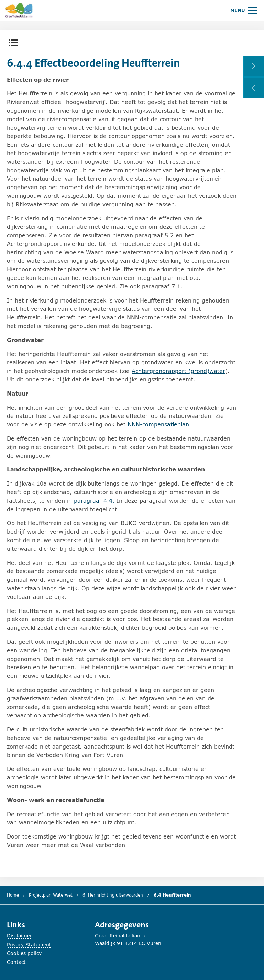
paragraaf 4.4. (94, 500)
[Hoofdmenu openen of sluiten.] (244, 10)
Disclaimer (19, 936)
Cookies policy (24, 953)
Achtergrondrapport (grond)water (178, 371)
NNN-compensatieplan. (159, 424)
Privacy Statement (29, 944)
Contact (16, 962)
